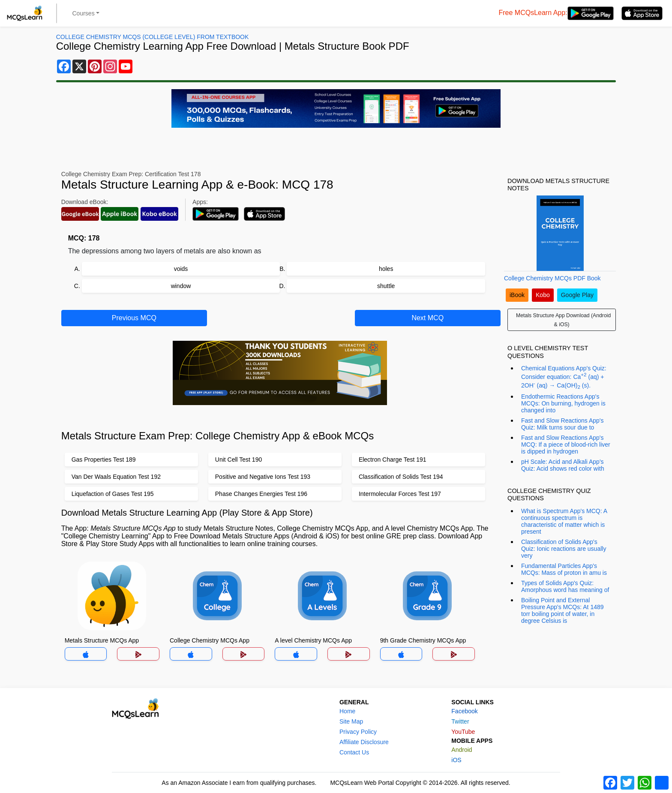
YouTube (463, 732)
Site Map (351, 721)
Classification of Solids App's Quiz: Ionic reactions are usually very (564, 549)
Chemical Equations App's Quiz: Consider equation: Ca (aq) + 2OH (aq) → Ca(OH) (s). (564, 377)
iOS (456, 760)
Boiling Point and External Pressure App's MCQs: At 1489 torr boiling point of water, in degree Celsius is (562, 610)
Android (462, 750)
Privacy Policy (358, 732)
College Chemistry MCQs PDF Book (552, 278)
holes (386, 269)
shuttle (386, 286)
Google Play (577, 295)
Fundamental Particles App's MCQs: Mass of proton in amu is (564, 569)
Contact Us (354, 752)
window (181, 286)
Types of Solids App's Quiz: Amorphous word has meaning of (565, 586)
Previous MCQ (134, 318)
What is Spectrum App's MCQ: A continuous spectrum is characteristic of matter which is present (564, 521)
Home (347, 711)
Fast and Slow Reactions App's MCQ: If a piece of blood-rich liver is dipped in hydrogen (566, 445)
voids (181, 269)
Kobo (543, 295)
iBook (517, 295)
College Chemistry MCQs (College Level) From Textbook (153, 37)
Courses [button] (84, 13)
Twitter (460, 721)
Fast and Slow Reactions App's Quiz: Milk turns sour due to (562, 424)
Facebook (464, 711)
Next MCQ (427, 318)
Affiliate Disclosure (364, 742)
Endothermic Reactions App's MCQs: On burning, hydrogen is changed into (563, 403)
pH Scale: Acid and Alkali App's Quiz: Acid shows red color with (563, 465)
